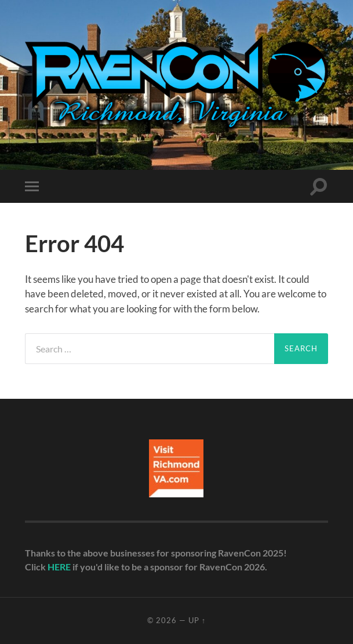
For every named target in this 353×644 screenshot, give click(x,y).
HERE (59, 567)
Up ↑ (197, 620)
